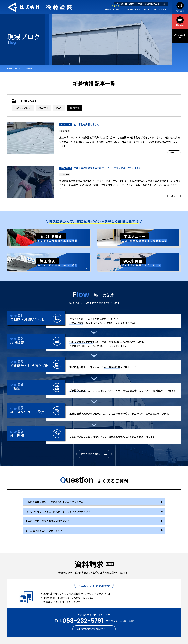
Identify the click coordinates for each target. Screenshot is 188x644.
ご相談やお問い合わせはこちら (91, 629)
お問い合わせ (180, 21)
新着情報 (75, 108)
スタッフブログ (23, 108)
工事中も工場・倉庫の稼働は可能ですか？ (47, 521)
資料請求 (180, 7)
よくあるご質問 (180, 36)
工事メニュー (140, 9)
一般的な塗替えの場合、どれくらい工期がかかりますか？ (56, 502)
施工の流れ (152, 9)
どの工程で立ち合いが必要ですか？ (44, 530)
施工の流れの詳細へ (91, 454)
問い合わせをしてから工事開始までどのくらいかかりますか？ (58, 511)
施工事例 (116, 9)
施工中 (59, 108)
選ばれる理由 (127, 9)
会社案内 (107, 9)
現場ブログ (163, 9)
